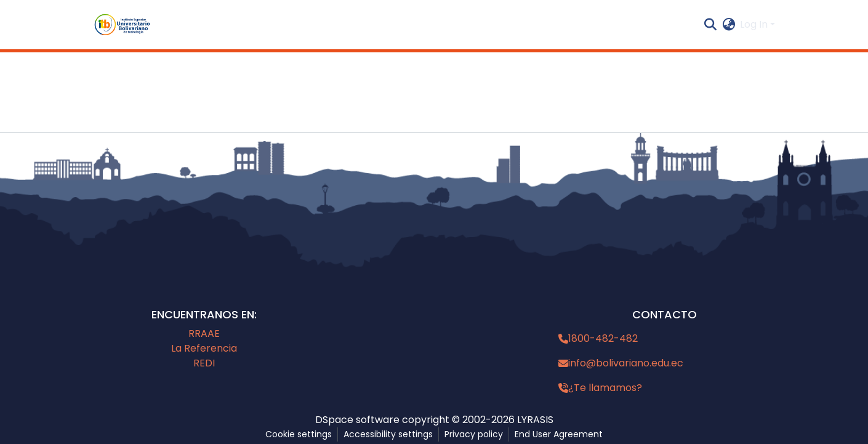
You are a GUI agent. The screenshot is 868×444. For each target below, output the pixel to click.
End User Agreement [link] (559, 434)
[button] (122, 25)
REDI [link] (204, 363)
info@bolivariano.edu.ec (626, 363)
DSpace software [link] (357, 420)
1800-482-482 (603, 338)
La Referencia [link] (204, 348)
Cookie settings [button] (299, 434)
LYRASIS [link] (535, 420)
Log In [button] (755, 24)
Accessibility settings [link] (388, 434)
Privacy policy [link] (474, 434)
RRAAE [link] (204, 333)
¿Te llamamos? (605, 388)
